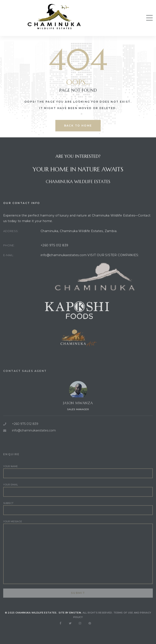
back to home (78, 126)
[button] (149, 18)
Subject (78, 516)
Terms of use (123, 617)
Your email (78, 498)
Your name (78, 480)
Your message (78, 560)
